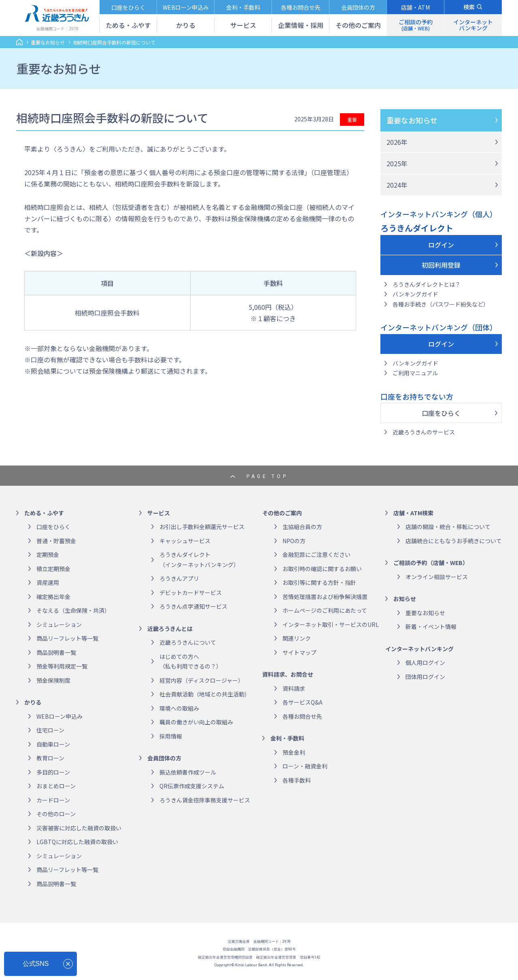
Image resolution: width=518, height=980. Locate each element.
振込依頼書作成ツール (188, 772)
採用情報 (171, 736)
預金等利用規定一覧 (62, 666)
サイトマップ (299, 652)
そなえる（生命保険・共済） (73, 610)
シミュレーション (59, 624)
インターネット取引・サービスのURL (331, 624)
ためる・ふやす (44, 513)
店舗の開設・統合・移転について (448, 527)
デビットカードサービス (191, 593)
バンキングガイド (415, 294)
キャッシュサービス (185, 541)
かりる (33, 702)
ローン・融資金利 (305, 766)
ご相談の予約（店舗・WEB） (431, 563)
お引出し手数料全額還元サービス (202, 527)
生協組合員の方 (302, 527)
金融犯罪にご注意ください (316, 555)
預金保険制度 (53, 680)
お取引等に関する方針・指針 (319, 582)
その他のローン (56, 814)
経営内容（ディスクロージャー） (202, 680)
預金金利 (294, 752)
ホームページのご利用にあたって (325, 610)
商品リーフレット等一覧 (67, 638)
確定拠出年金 (53, 597)
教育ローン (50, 758)
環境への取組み (179, 708)
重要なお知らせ (412, 120)
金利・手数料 (287, 738)
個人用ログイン (425, 663)
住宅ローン (50, 730)
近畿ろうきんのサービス (424, 432)
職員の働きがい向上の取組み (196, 722)
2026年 (397, 142)
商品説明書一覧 (56, 652)
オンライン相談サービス (437, 577)
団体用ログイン (425, 677)
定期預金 (48, 555)
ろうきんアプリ (179, 578)
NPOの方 (294, 541)
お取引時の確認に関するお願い (322, 569)
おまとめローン (56, 786)
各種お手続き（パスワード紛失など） (441, 304)
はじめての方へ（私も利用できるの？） (191, 661)
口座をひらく (441, 413)
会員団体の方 (164, 758)
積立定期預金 (53, 569)
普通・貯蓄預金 (56, 541)
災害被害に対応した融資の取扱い (79, 828)
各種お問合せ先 (302, 716)
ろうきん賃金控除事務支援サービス (205, 800)
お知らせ (405, 599)
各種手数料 (297, 780)
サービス (159, 513)
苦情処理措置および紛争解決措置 (325, 597)
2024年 (397, 185)
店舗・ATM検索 (413, 513)
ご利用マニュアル (415, 373)
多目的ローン (53, 772)
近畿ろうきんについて (188, 642)
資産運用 (48, 582)
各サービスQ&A (303, 702)
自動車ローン (53, 744)
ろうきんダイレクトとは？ (427, 284)
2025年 (397, 163)
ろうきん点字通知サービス (193, 606)
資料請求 (294, 688)
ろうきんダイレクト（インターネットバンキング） (199, 560)
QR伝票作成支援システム (192, 786)
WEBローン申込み (59, 716)
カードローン (53, 800)
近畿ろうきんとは (170, 629)
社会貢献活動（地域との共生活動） (205, 694)
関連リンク (297, 638)
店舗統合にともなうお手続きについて (454, 541)
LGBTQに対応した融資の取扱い (77, 842)
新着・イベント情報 (431, 627)
